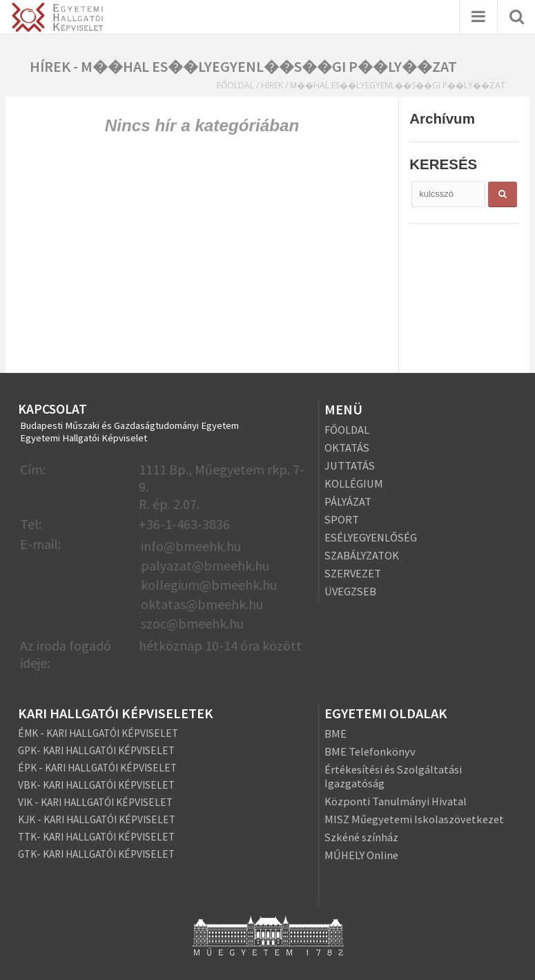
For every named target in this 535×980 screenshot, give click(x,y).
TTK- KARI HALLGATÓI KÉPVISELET (96, 837)
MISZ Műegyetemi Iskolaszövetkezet (414, 819)
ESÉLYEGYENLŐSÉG (371, 537)
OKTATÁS (347, 448)
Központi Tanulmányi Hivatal (396, 801)
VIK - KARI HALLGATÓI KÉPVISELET (95, 802)
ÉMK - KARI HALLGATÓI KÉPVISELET (98, 733)
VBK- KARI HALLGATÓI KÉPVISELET (96, 785)
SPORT (342, 519)
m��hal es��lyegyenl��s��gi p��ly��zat (398, 85)
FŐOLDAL (347, 430)
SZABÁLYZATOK (362, 555)
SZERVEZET (353, 573)
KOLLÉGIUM (354, 483)
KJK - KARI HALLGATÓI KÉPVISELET (97, 819)
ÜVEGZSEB (350, 591)
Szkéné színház (361, 837)
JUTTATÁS (350, 465)
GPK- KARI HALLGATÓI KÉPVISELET (96, 750)
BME (335, 733)
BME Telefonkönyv (370, 751)
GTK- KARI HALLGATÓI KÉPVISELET (96, 854)
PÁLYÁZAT (348, 501)
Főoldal (235, 85)
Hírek (272, 85)
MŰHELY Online (361, 855)
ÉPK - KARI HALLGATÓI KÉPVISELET (97, 768)
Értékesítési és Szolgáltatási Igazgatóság (393, 776)
